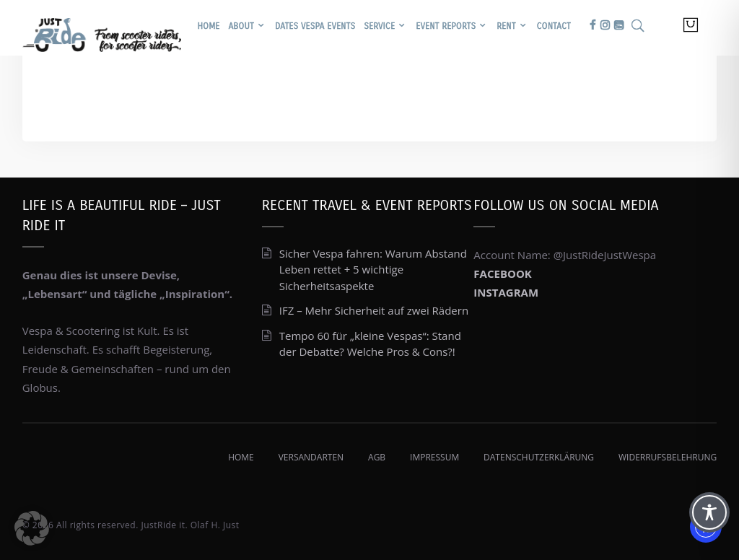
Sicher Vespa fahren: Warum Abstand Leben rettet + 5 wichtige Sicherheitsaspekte (373, 270)
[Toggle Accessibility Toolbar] (709, 512)
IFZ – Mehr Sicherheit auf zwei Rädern (374, 310)
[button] (32, 528)
